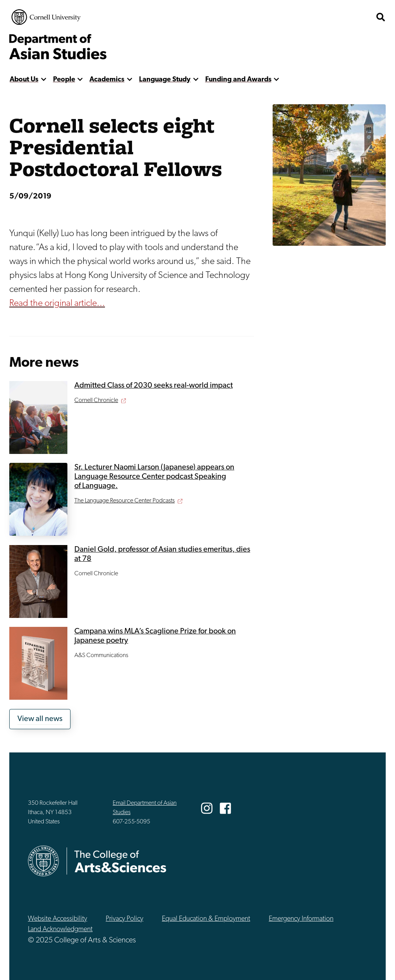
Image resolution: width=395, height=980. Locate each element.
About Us (24, 80)
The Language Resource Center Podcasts (125, 501)
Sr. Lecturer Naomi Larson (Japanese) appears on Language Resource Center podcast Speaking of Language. (154, 477)
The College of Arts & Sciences (325, 17)
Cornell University (46, 17)
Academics (107, 80)
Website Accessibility (58, 919)
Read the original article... (57, 304)
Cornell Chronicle (96, 400)
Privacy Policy (125, 919)
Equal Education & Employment (206, 919)
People (64, 80)
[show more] (44, 80)
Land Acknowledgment (60, 929)
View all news (40, 719)
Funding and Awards (238, 80)
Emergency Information (301, 919)
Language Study (165, 80)
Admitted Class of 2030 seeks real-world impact (154, 386)
